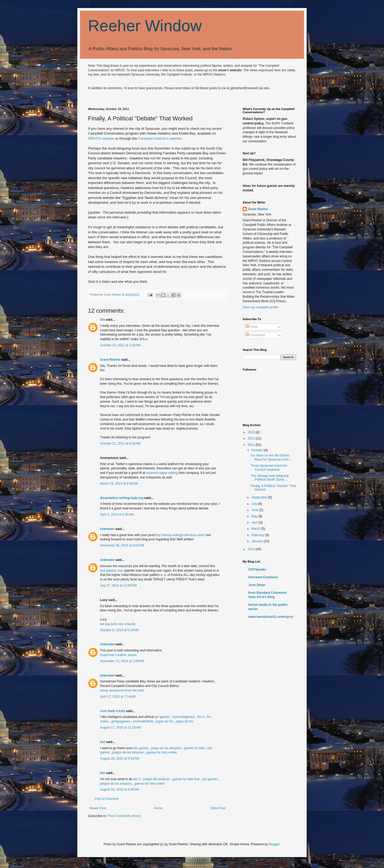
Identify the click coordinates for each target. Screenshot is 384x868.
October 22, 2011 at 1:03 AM (120, 345)
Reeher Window (145, 26)
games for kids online (162, 752)
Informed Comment (263, 577)
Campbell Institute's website (160, 138)
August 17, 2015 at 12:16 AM (120, 728)
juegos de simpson (157, 779)
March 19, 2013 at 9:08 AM (119, 484)
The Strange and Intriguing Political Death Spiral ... (270, 478)
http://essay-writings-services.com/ (179, 535)
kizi (103, 742)
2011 (252, 445)
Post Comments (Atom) (124, 816)
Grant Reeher (110, 360)
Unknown (107, 529)
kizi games (141, 748)
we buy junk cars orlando (118, 624)
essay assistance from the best (122, 690)
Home (158, 808)
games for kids (194, 748)
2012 (252, 438)
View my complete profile (260, 307)
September (260, 497)
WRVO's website (101, 138)
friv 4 (201, 717)
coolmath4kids (143, 721)
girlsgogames (121, 721)
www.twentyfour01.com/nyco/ (271, 617)
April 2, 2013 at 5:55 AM (117, 514)
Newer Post (98, 808)
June (255, 510)
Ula (103, 320)
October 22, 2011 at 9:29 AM (120, 443)
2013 (252, 432)
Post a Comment (107, 799)
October (258, 450)
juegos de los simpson (128, 752)
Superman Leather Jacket (118, 655)
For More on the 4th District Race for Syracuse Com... (271, 457)
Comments (255, 335)
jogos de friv (165, 721)
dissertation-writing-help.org (122, 498)
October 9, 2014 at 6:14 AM (119, 630)
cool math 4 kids (113, 711)
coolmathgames (183, 717)
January (258, 541)
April (255, 523)
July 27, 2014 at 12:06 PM (118, 586)
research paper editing (162, 473)
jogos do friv (185, 721)
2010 (252, 549)
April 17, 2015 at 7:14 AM (118, 697)
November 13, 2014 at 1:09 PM (122, 661)
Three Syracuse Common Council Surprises (269, 468)
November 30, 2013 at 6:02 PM (122, 545)
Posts (252, 327)
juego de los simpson (166, 748)
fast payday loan (112, 571)
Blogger (274, 844)
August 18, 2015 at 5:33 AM (119, 759)
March (256, 529)
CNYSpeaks (257, 569)
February (258, 535)
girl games (162, 717)
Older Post (218, 808)
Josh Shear (257, 585)
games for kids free (186, 779)
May (255, 516)
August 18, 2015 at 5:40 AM (119, 790)
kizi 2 (137, 779)
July (255, 504)
